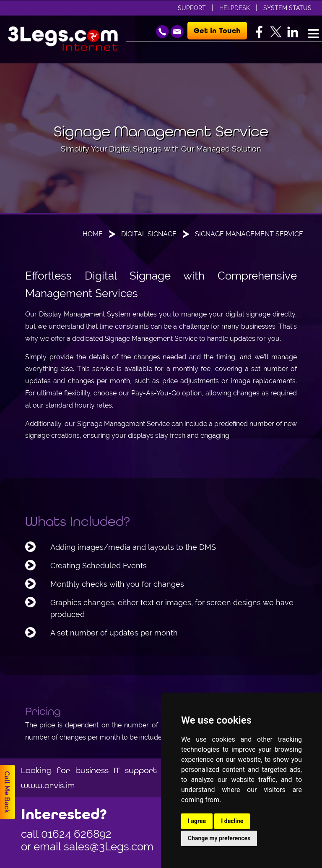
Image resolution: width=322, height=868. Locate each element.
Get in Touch (217, 31)
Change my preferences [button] (219, 838)
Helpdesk (235, 8)
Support (192, 8)
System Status (287, 8)
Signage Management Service (249, 234)
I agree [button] (197, 821)
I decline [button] (232, 821)
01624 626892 (76, 834)
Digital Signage (149, 234)
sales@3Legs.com (109, 847)
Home (93, 234)
